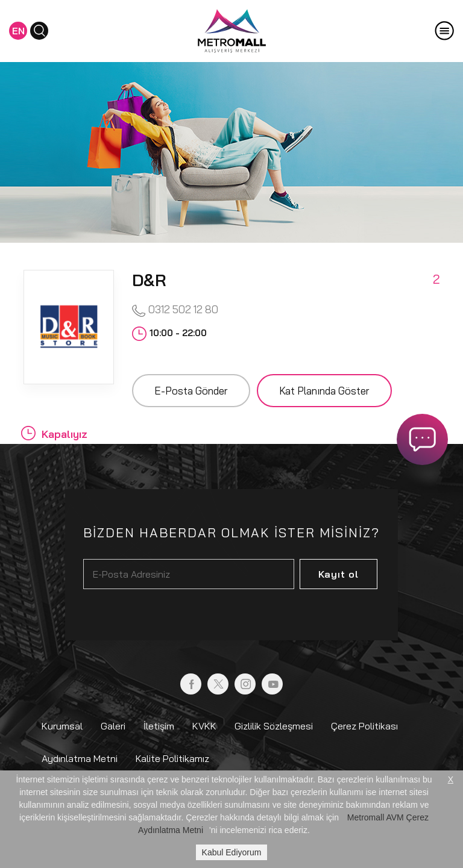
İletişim (159, 726)
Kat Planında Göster (324, 391)
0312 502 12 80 (175, 310)
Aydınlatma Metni (80, 758)
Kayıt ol (339, 574)
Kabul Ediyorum (232, 852)
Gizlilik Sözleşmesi (274, 726)
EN (18, 31)
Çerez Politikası (364, 726)
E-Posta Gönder (191, 391)
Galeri (113, 726)
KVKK (204, 726)
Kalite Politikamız (172, 758)
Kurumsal (62, 726)
